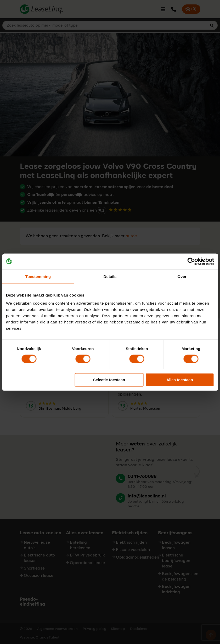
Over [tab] (182, 276)
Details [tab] (110, 276)
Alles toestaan (180, 380)
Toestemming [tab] (38, 276)
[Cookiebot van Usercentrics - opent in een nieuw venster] (191, 261)
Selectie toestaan (109, 380)
